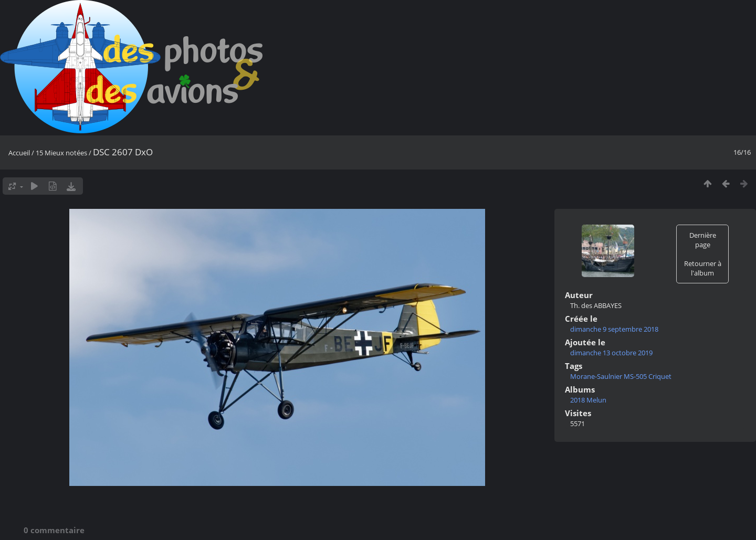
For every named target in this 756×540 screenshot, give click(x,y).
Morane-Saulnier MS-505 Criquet (621, 376)
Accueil (19, 153)
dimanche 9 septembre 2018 (614, 329)
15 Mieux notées (61, 153)
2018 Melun (588, 400)
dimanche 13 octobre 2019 (611, 353)
